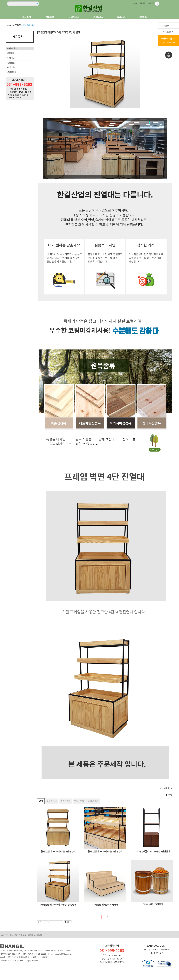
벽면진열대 (66, 801)
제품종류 (50, 17)
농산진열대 (12, 63)
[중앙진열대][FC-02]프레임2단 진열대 (105, 851)
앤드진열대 (79, 801)
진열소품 (11, 67)
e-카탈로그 (74, 17)
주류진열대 (12, 72)
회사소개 (27, 17)
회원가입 (142, 3)
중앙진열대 (52, 801)
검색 (68, 922)
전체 (41, 801)
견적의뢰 (23, 935)
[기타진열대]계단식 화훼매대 (105, 905)
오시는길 (13, 935)
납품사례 (121, 17)
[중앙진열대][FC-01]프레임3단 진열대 (58, 851)
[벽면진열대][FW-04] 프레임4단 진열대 (58, 905)
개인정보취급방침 (35, 935)
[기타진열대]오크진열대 (152, 904)
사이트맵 (151, 3)
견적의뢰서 (98, 17)
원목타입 (11, 58)
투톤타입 (11, 53)
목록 (169, 795)
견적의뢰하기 (168, 32)
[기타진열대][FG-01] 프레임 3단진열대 (152, 851)
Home (135, 3)
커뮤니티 (143, 17)
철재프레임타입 (14, 48)
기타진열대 (93, 801)
